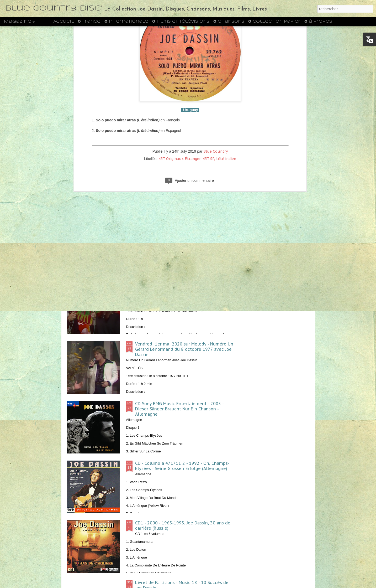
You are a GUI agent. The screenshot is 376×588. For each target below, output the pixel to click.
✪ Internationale (126, 22)
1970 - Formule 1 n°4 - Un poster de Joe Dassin (281, 245)
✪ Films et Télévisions (181, 22)
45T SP (208, 95)
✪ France (89, 22)
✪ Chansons (229, 22)
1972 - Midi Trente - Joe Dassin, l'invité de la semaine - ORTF (97, 248)
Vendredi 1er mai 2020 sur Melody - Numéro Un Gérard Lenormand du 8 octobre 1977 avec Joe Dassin (184, 349)
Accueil (63, 22)
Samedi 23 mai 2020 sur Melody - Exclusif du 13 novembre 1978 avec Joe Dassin (185, 287)
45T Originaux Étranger (179, 95)
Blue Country (216, 87)
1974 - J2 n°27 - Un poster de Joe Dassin (222, 243)
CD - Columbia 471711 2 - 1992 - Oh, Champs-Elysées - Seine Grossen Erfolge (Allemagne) (182, 466)
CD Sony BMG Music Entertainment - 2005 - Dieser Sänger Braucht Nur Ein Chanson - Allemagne (179, 409)
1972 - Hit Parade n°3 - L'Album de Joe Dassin (159, 245)
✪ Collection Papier (274, 22)
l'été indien (226, 95)
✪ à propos (318, 22)
